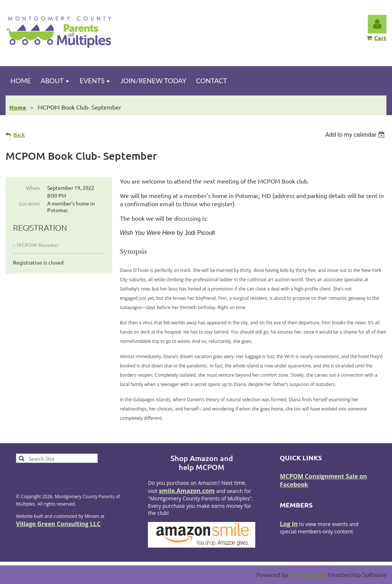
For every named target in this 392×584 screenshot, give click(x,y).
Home (18, 107)
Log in (377, 24)
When (33, 188)
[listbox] (356, 135)
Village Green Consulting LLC (58, 524)
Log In (289, 524)
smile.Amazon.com (187, 491)
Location (30, 203)
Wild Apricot (308, 575)
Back (19, 135)
